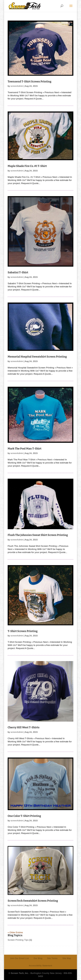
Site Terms (52, 958)
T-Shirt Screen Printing (23, 631)
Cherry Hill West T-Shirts (24, 727)
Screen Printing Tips (18, 940)
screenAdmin (17, 86)
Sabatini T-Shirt (18, 272)
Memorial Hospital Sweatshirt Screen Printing (37, 357)
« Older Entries (15, 932)
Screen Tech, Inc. (20, 973)
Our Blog (38, 958)
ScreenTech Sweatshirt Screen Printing (33, 901)
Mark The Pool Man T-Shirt (25, 449)
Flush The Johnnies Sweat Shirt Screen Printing (38, 535)
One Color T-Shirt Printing (24, 816)
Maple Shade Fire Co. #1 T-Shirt (27, 166)
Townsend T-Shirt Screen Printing (29, 82)
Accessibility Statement (40, 966)
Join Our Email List (19, 958)
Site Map (67, 958)
